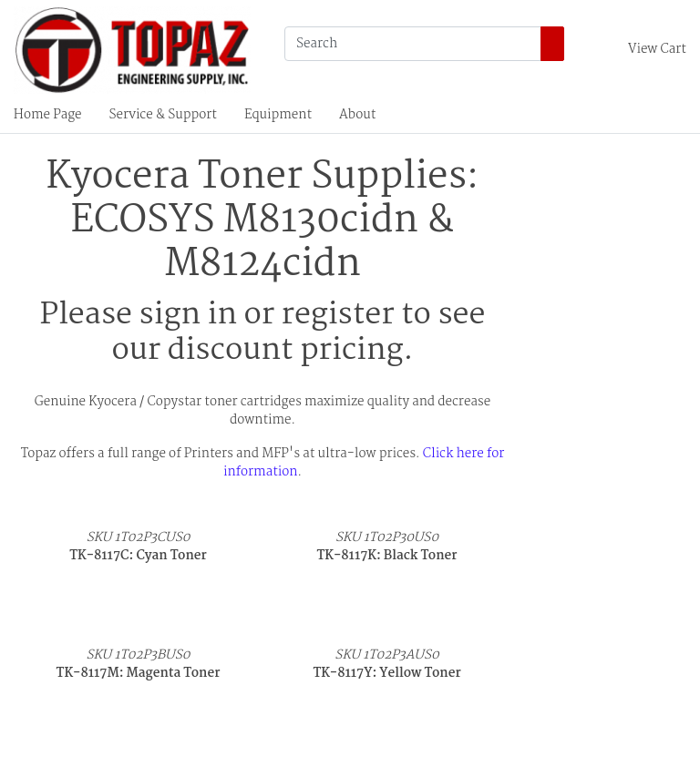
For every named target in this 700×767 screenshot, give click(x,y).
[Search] (413, 44)
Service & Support (163, 115)
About (357, 115)
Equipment (278, 115)
